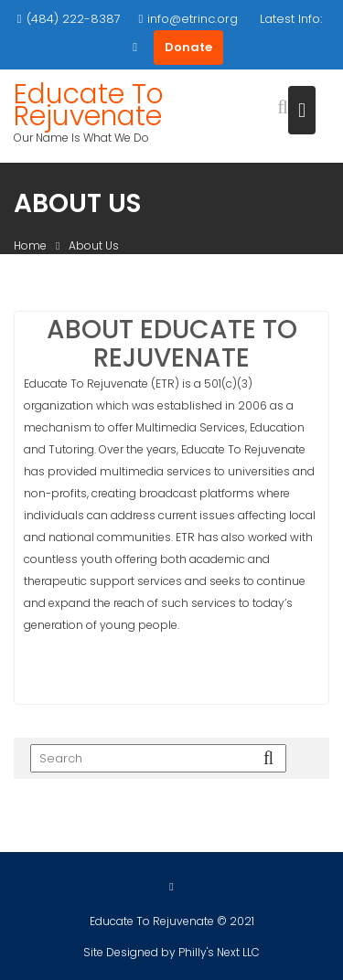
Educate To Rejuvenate (89, 105)
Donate (188, 47)
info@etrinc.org (189, 19)
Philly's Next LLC (219, 953)
